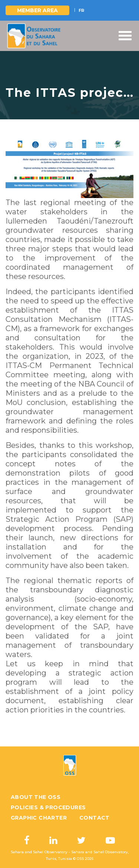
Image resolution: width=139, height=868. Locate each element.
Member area (37, 10)
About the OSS (36, 797)
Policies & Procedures (48, 807)
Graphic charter (39, 818)
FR (81, 10)
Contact (95, 818)
